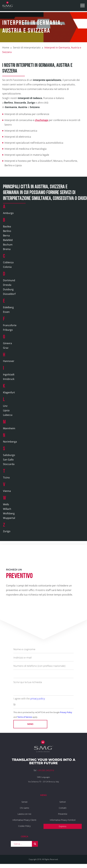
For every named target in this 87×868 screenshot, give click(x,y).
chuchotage (41, 120)
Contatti (63, 808)
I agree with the (29, 699)
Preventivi (63, 814)
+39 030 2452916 (45, 770)
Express (63, 826)
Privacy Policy (66, 712)
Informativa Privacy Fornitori (63, 820)
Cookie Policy (24, 826)
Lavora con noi (24, 814)
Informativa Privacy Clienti (24, 820)
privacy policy (38, 699)
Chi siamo (24, 808)
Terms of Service (25, 717)
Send (30, 724)
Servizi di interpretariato (27, 48)
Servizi (24, 802)
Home (6, 48)
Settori (63, 802)
